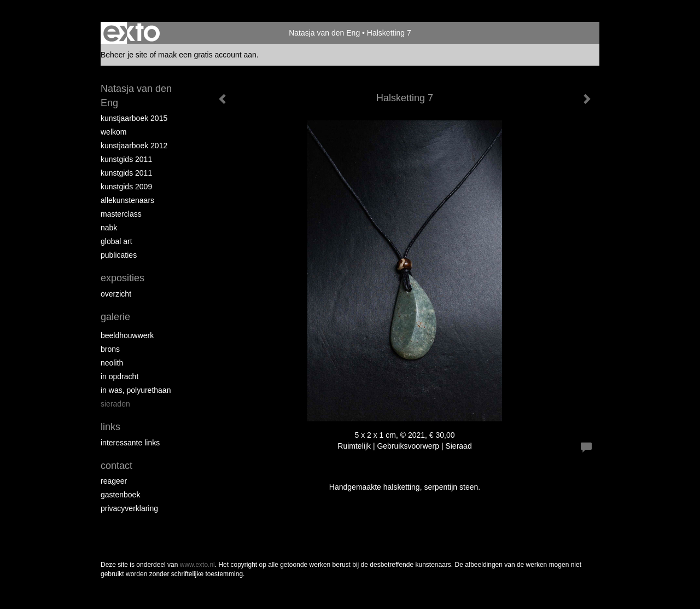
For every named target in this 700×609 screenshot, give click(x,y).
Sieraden (115, 404)
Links (110, 427)
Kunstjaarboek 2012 (134, 146)
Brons (110, 349)
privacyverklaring (129, 508)
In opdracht (119, 376)
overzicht (116, 294)
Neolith (112, 363)
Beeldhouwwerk (127, 335)
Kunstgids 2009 (126, 187)
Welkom (113, 132)
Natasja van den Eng (324, 33)
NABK (109, 228)
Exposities (122, 278)
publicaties (119, 255)
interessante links (130, 443)
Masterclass (121, 214)
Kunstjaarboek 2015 (134, 118)
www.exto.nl (197, 565)
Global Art (116, 241)
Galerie (115, 317)
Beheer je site (124, 55)
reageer (114, 481)
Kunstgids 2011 (126, 159)
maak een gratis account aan (207, 55)
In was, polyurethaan (136, 390)
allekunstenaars (127, 200)
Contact (116, 466)
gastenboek (120, 495)
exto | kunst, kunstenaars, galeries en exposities (132, 33)
